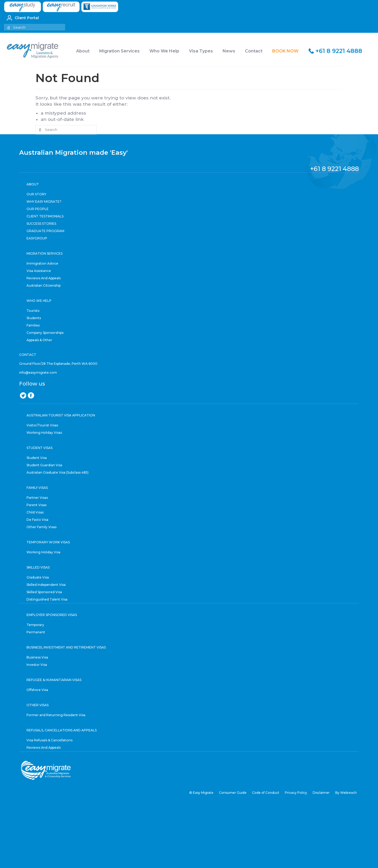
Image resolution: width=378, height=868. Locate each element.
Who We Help (164, 51)
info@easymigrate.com (38, 373)
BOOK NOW (285, 51)
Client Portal (23, 18)
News (229, 51)
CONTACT (28, 355)
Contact (254, 51)
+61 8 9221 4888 (339, 51)
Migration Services (119, 51)
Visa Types (201, 51)
